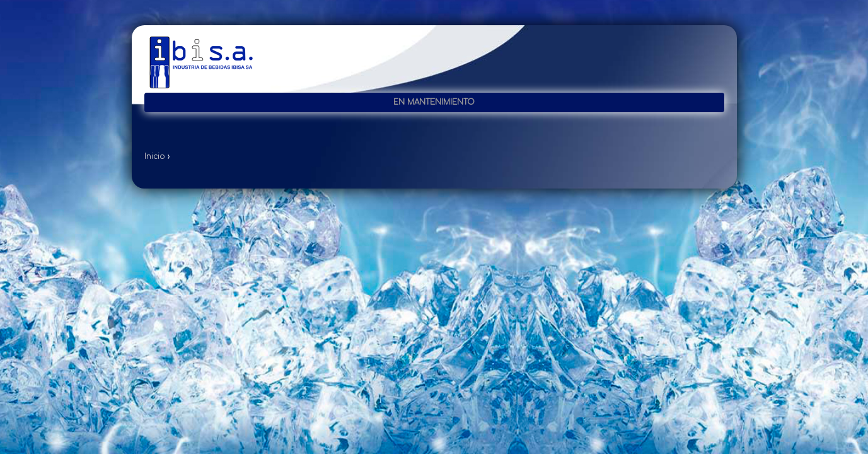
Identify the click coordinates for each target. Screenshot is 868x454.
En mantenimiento (434, 102)
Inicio (155, 156)
